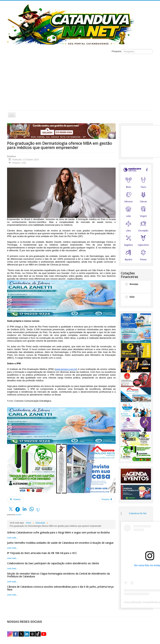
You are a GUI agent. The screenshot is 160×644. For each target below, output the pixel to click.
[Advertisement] (80, 84)
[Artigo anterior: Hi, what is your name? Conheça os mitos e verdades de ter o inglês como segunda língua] (15, 499)
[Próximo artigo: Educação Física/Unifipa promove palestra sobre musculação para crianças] (107, 499)
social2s (19, 515)
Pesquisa (116, 51)
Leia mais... (12, 538)
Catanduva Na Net (138, 513)
